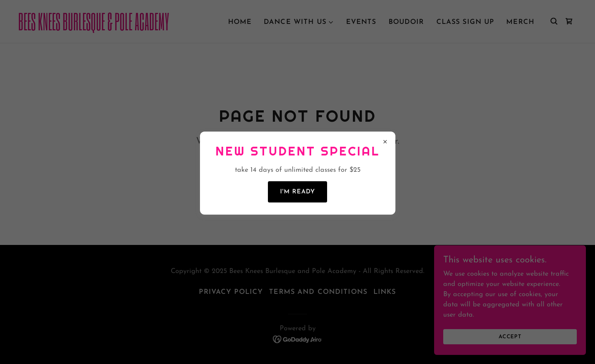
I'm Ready (297, 192)
